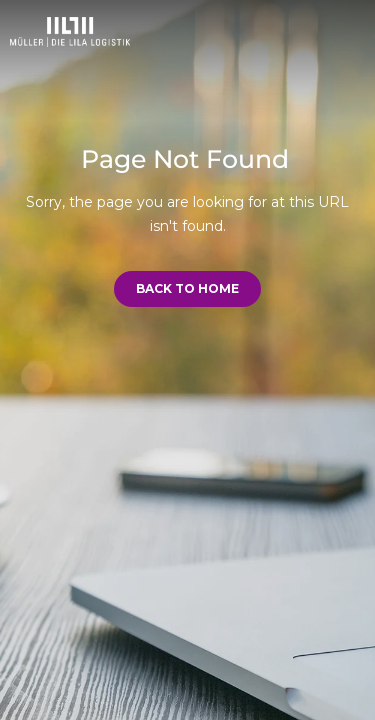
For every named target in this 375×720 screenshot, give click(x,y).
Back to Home (187, 288)
